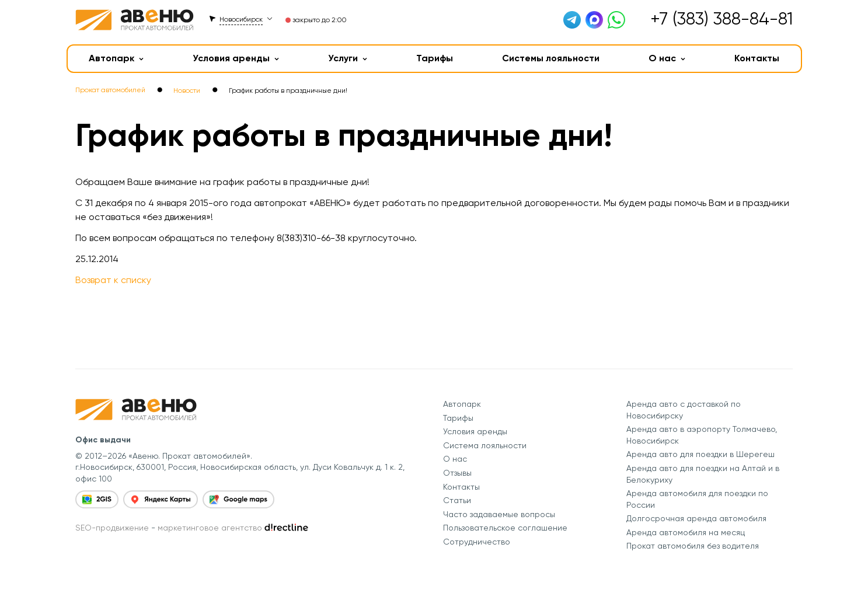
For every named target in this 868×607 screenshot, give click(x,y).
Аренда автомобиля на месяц (686, 532)
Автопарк (116, 58)
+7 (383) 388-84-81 (721, 18)
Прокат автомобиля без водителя (693, 546)
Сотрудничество (477, 542)
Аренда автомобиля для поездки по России (697, 499)
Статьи (457, 500)
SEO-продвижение (112, 528)
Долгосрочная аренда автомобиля (696, 518)
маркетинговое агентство (210, 528)
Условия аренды (236, 58)
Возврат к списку (113, 280)
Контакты (757, 58)
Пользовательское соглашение (505, 528)
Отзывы (457, 473)
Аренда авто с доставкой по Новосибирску (684, 410)
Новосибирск (241, 19)
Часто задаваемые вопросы (499, 514)
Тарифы (435, 58)
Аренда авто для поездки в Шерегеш (700, 454)
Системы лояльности (551, 58)
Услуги (348, 58)
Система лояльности (485, 445)
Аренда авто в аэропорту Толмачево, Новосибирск (702, 435)
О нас (667, 58)
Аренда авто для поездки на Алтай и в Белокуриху (703, 474)
